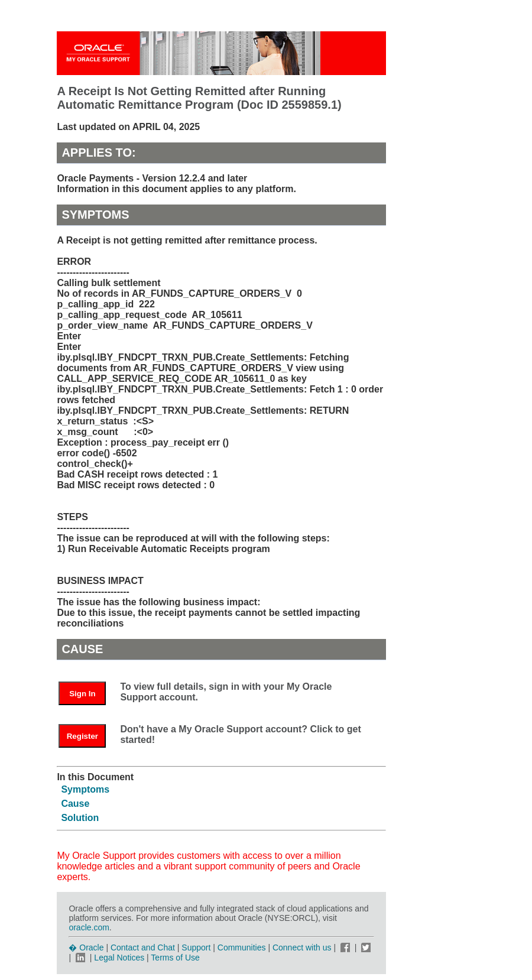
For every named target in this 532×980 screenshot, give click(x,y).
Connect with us (303, 947)
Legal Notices (119, 958)
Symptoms (85, 789)
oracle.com (89, 927)
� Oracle (86, 947)
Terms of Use (175, 958)
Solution (80, 818)
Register (82, 736)
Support (196, 947)
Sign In (82, 694)
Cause (75, 804)
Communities (242, 947)
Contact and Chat (143, 947)
